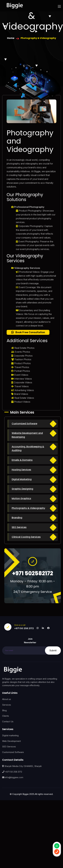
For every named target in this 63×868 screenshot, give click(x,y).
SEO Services (19, 527)
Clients (6, 716)
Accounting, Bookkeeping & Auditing (28, 449)
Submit (53, 650)
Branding (17, 518)
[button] (28, 332)
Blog (4, 710)
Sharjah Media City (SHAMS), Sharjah (22, 766)
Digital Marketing (22, 479)
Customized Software (24, 424)
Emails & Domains (22, 460)
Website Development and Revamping (27, 435)
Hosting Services (21, 470)
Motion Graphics (21, 498)
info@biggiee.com (13, 777)
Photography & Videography (28, 508)
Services (7, 705)
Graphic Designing (22, 489)
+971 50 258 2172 (24, 628)
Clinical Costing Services (26, 537)
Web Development (11, 741)
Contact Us (8, 721)
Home (11, 38)
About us (7, 699)
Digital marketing (10, 735)
